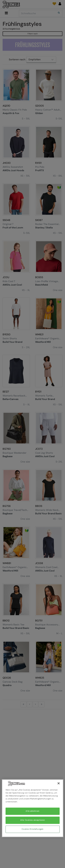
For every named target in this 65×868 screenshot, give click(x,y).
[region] (33, 808)
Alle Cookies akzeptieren (33, 820)
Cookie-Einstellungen (32, 829)
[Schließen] (59, 783)
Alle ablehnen (32, 811)
